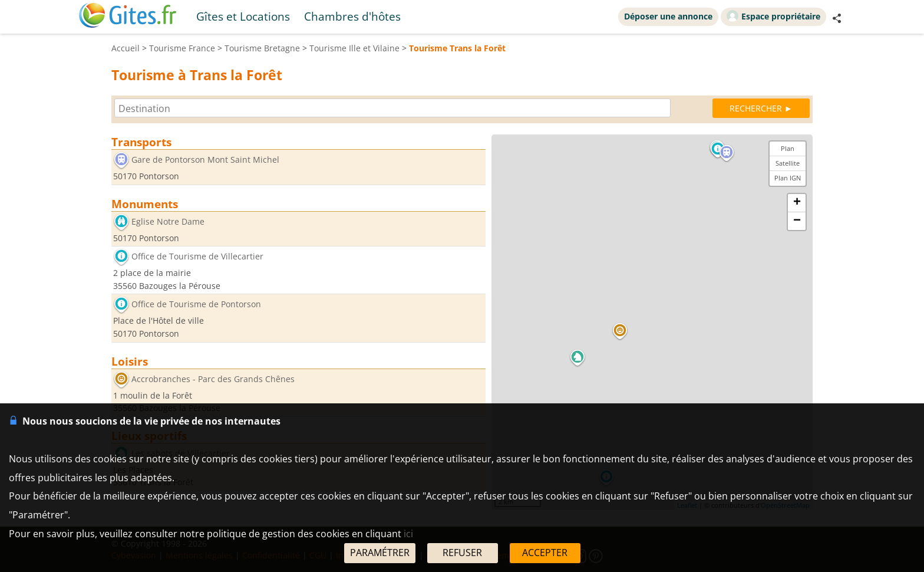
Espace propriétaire (773, 16)
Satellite (788, 163)
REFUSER (462, 553)
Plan (788, 148)
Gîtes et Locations (243, 16)
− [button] (797, 221)
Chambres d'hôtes (352, 16)
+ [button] (797, 203)
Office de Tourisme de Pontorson (196, 305)
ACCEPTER (545, 553)
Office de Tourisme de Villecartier (197, 257)
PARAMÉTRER (380, 553)
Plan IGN (788, 178)
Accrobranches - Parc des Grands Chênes (213, 379)
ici (408, 534)
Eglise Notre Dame (168, 221)
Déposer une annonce (668, 16)
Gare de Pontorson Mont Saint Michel (205, 160)
